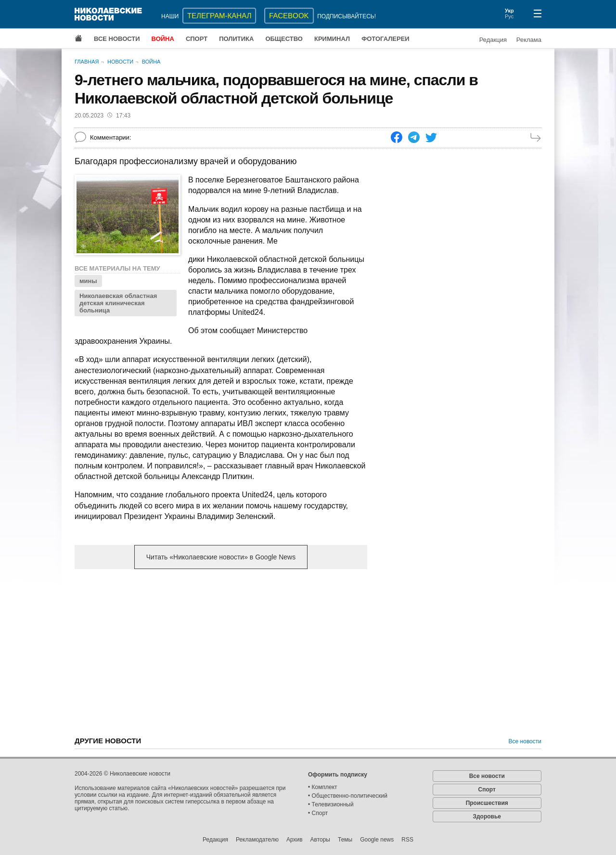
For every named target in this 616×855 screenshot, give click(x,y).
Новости (120, 62)
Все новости (117, 39)
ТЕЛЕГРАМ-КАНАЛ (219, 16)
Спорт (197, 39)
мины (88, 281)
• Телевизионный (331, 804)
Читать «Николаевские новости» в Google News (221, 557)
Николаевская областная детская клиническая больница (118, 303)
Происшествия (487, 803)
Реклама (529, 40)
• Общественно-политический (348, 796)
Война (163, 39)
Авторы (320, 840)
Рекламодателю (257, 840)
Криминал (332, 39)
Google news (377, 840)
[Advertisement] (221, 652)
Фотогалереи (385, 39)
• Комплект (323, 787)
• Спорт (318, 813)
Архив (295, 840)
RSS (407, 840)
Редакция (493, 40)
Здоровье (487, 816)
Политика (236, 39)
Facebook (289, 16)
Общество (284, 39)
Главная (87, 62)
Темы (345, 840)
